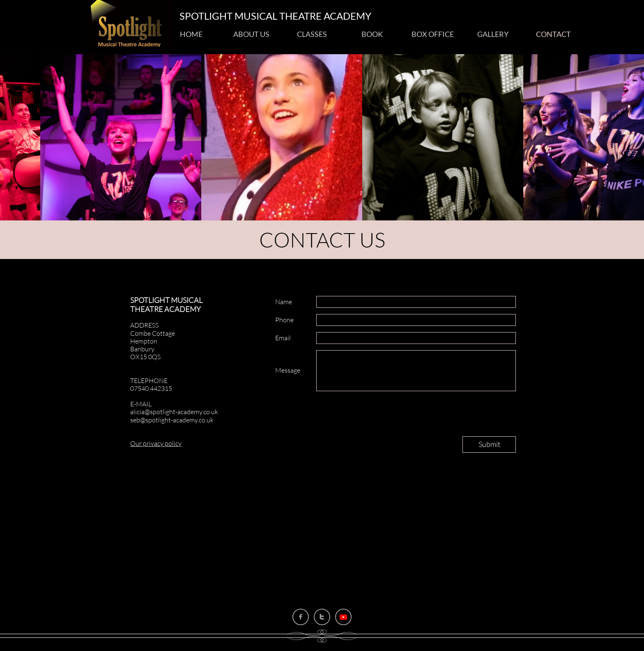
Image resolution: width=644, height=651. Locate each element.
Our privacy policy (156, 443)
